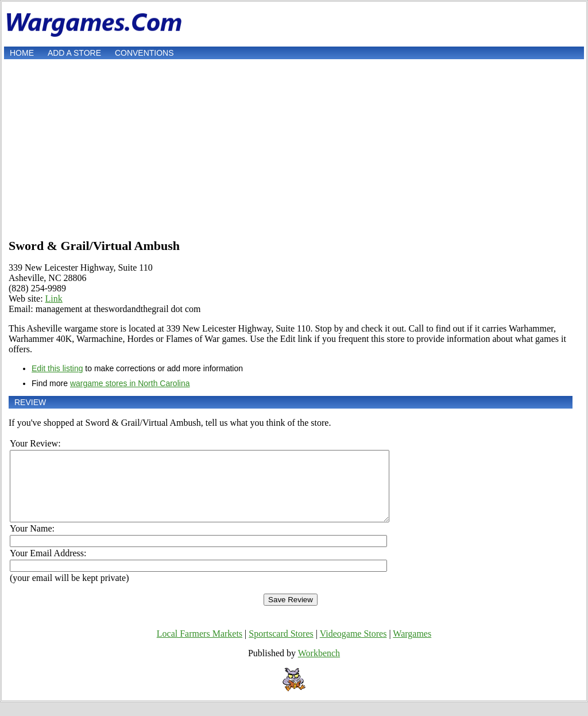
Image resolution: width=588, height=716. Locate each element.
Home (22, 53)
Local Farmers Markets (200, 647)
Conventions (144, 53)
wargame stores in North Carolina (130, 383)
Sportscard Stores (281, 647)
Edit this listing (57, 368)
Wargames (412, 647)
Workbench (319, 667)
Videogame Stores (353, 647)
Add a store (74, 53)
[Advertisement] (294, 148)
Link (54, 299)
